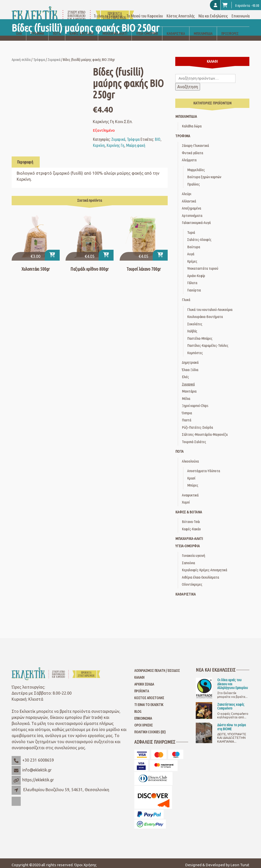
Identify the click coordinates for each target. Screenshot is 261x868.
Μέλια (186, 395)
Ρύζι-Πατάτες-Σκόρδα (197, 424)
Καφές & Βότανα (82, 30)
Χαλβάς (192, 327)
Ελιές (185, 373)
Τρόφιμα (37, 30)
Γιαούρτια (194, 286)
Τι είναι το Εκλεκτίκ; (108, 12)
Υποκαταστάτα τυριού (203, 265)
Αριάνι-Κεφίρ (196, 272)
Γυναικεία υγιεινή (193, 552)
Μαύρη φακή (136, 142)
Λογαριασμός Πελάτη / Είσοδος (157, 667)
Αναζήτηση (188, 83)
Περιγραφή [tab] (25, 158)
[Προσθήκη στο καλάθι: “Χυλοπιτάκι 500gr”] (52, 252)
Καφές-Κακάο (191, 525)
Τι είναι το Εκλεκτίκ (149, 701)
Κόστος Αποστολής (181, 12)
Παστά (187, 416)
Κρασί (191, 474)
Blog (138, 708)
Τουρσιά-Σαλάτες (194, 438)
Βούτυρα (194, 243)
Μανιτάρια (189, 388)
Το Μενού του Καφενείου (145, 12)
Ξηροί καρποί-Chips (195, 402)
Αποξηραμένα (191, 205)
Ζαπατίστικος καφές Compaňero (231, 703)
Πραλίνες (193, 180)
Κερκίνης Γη (115, 142)
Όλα (19, 30)
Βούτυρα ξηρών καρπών (204, 173)
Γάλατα (192, 279)
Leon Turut (240, 861)
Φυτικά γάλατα (192, 149)
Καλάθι (139, 674)
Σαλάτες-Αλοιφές (199, 236)
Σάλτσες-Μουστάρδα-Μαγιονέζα (205, 431)
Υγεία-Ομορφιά (147, 30)
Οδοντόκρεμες (192, 581)
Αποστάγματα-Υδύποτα (204, 467)
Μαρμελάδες (196, 166)
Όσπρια (187, 409)
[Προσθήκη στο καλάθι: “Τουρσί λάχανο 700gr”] (160, 252)
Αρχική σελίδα (21, 56)
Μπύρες (193, 482)
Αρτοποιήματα (192, 212)
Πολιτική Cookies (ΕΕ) (150, 728)
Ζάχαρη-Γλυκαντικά (195, 142)
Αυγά (191, 250)
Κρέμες (192, 257)
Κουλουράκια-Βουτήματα (205, 313)
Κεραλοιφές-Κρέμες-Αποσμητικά (204, 566)
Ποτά (57, 30)
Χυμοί (186, 499)
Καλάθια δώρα (192, 122)
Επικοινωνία (241, 12)
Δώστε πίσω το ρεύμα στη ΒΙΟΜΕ (232, 723)
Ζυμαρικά (54, 56)
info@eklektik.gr (37, 766)
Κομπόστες (195, 349)
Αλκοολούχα (190, 457)
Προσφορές (230, 30)
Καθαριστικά (176, 30)
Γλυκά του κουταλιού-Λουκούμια (210, 306)
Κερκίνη (99, 142)
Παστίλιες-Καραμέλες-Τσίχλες (208, 342)
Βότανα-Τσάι (191, 518)
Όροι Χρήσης (144, 722)
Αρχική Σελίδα (144, 681)
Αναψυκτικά (190, 491)
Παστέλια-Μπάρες (200, 335)
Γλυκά (186, 296)
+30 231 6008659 (38, 757)
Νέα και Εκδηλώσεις (213, 12)
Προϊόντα (142, 688)
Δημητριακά (190, 359)
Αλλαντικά (189, 197)
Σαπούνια (188, 559)
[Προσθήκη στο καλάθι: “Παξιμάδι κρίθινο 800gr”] (106, 252)
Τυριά (191, 229)
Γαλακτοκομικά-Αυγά (196, 219)
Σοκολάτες (195, 320)
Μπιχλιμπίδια (203, 30)
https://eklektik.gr (38, 776)
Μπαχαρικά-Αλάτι (115, 30)
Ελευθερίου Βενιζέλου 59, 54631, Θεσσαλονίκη (66, 786)
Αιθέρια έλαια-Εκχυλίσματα (200, 573)
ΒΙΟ (158, 135)
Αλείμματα (189, 156)
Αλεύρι (187, 190)
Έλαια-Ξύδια (190, 366)
